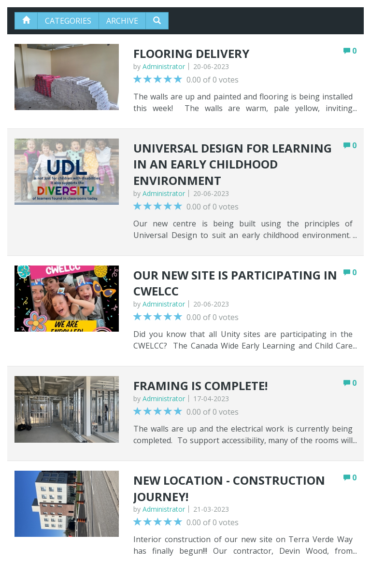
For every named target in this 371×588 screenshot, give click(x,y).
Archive (122, 21)
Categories (68, 21)
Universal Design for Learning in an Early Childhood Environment (233, 164)
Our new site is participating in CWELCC (235, 283)
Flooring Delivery (191, 53)
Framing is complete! (200, 385)
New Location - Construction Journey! (229, 488)
